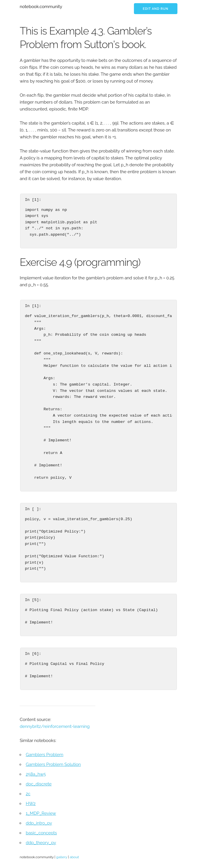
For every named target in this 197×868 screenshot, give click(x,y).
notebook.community (41, 7)
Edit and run (156, 9)
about (74, 857)
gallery (62, 857)
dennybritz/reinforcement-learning (55, 726)
